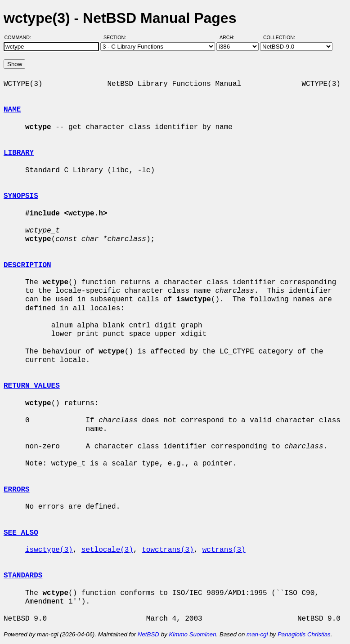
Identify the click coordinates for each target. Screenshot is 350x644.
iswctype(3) (49, 550)
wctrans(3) (224, 550)
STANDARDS (23, 576)
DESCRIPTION (27, 265)
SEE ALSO (21, 533)
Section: (117, 37)
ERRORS (17, 490)
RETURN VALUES (32, 386)
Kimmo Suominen (192, 634)
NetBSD (148, 634)
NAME (12, 110)
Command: (20, 37)
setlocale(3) (107, 550)
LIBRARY (19, 153)
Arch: (231, 37)
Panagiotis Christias (304, 634)
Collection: (279, 37)
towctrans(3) (168, 550)
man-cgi (257, 634)
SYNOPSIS (21, 196)
